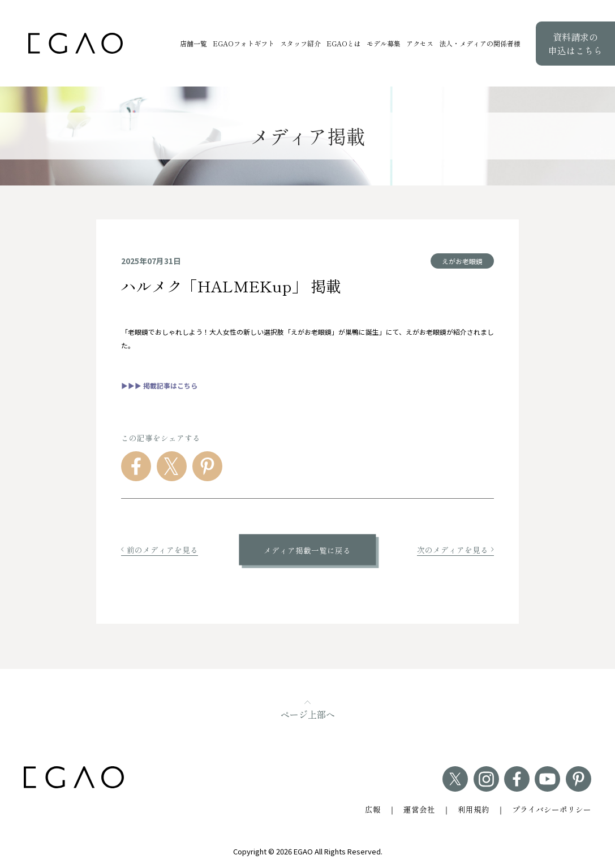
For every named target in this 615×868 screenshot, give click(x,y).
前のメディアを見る (160, 550)
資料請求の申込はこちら (575, 44)
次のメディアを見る (455, 550)
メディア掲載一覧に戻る (307, 550)
